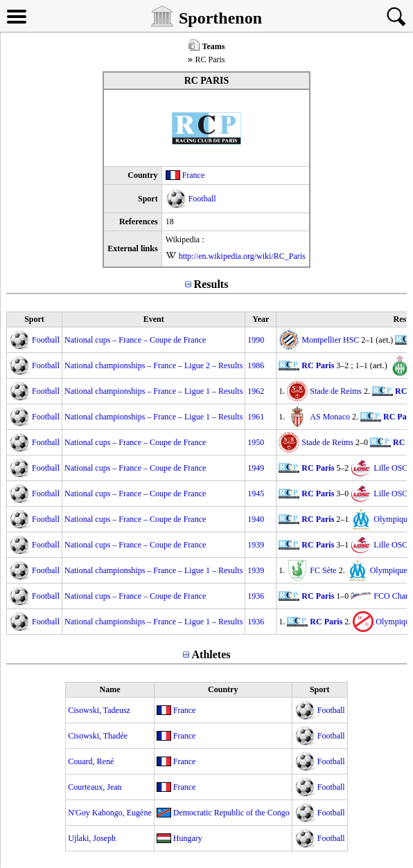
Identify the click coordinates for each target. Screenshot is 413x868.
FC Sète (323, 570)
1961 (256, 417)
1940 (256, 519)
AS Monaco (330, 417)
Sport (34, 319)
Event (154, 319)
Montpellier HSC (330, 340)
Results (211, 284)
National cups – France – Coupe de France (135, 340)
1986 (256, 365)
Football (202, 199)
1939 (256, 545)
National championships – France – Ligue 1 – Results (153, 391)
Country (223, 689)
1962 (256, 391)
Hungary (188, 838)
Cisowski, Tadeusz (99, 710)
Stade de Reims (336, 391)
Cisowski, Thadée (98, 736)
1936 (256, 596)
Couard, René (91, 761)
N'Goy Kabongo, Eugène (109, 813)
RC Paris (318, 365)
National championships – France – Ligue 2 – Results (153, 365)
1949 (256, 468)
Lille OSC (390, 468)
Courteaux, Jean (95, 787)
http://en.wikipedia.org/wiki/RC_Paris (242, 256)
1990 (256, 340)
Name (110, 689)
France (194, 175)
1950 (256, 442)
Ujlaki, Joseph (92, 838)
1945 (256, 494)
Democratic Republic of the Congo (231, 813)
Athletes (211, 654)
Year (261, 319)
